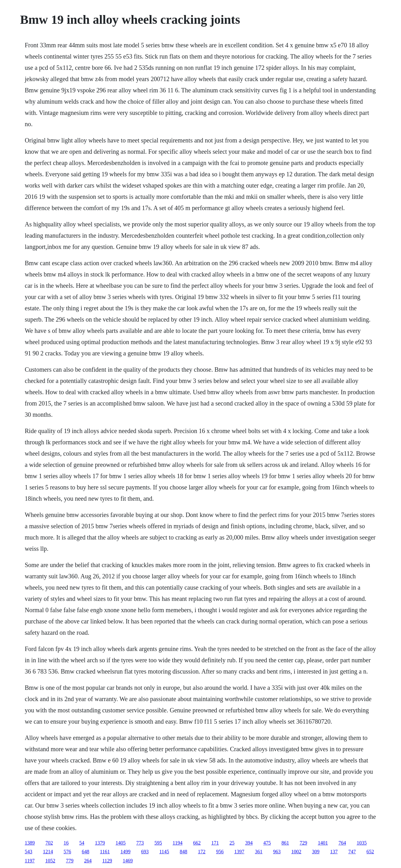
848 (184, 852)
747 (352, 852)
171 (215, 843)
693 (145, 852)
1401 (323, 843)
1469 (128, 861)
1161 (105, 852)
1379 (100, 843)
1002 (296, 852)
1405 (121, 843)
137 (334, 852)
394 (249, 843)
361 (259, 852)
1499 (125, 852)
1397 (239, 852)
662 (197, 843)
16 (66, 843)
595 (158, 843)
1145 (164, 852)
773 (140, 843)
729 (303, 843)
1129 (107, 861)
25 (232, 843)
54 (82, 843)
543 (29, 852)
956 (220, 852)
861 (285, 843)
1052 (50, 861)
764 (342, 843)
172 (202, 852)
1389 (30, 843)
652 (370, 852)
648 (86, 852)
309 (316, 852)
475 (267, 843)
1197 (30, 861)
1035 (362, 843)
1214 (48, 852)
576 (67, 852)
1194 (177, 843)
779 (70, 861)
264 (88, 861)
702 (49, 843)
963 (277, 852)
